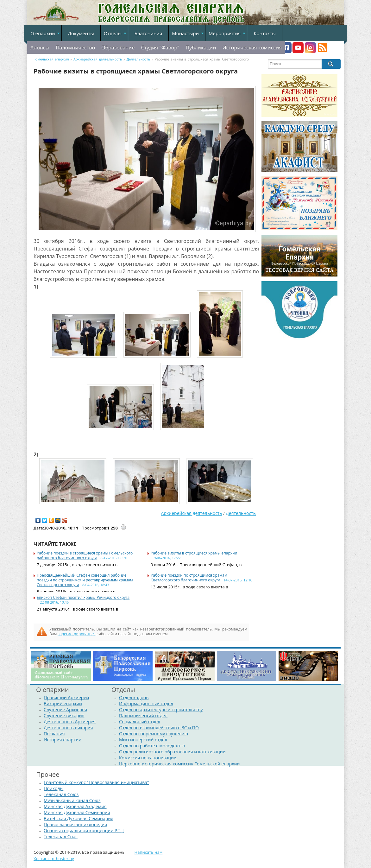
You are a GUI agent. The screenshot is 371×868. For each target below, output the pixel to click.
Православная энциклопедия (75, 824)
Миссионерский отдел (143, 740)
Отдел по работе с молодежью (152, 746)
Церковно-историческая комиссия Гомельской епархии (179, 764)
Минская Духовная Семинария (77, 812)
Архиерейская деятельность (192, 513)
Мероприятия (225, 33)
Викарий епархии (63, 703)
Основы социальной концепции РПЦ (84, 830)
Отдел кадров (134, 697)
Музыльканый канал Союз (72, 800)
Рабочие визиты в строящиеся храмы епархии (194, 553)
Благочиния (148, 33)
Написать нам (149, 852)
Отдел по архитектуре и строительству (161, 710)
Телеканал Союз (61, 794)
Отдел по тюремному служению (154, 734)
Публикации (201, 48)
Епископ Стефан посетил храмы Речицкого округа (83, 597)
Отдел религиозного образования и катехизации (172, 752)
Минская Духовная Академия (75, 806)
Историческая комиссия (252, 48)
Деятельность (241, 513)
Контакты (264, 33)
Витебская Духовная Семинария (79, 818)
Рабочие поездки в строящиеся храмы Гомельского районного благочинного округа (85, 555)
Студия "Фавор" (160, 48)
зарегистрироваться (76, 634)
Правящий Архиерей (66, 697)
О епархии (43, 33)
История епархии (63, 740)
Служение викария (64, 716)
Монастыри (185, 33)
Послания (54, 734)
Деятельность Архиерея (70, 722)
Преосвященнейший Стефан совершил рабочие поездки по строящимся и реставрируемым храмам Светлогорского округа (85, 580)
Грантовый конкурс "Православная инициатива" (96, 782)
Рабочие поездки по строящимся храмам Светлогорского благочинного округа (189, 578)
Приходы (53, 788)
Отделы (113, 33)
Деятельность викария (68, 728)
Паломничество (75, 48)
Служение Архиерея (65, 710)
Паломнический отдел (143, 716)
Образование (118, 48)
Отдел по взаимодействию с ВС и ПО (159, 728)
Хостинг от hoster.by (54, 858)
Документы (81, 33)
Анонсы (40, 48)
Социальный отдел (140, 722)
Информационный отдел (146, 703)
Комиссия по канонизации (148, 758)
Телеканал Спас (61, 836)
